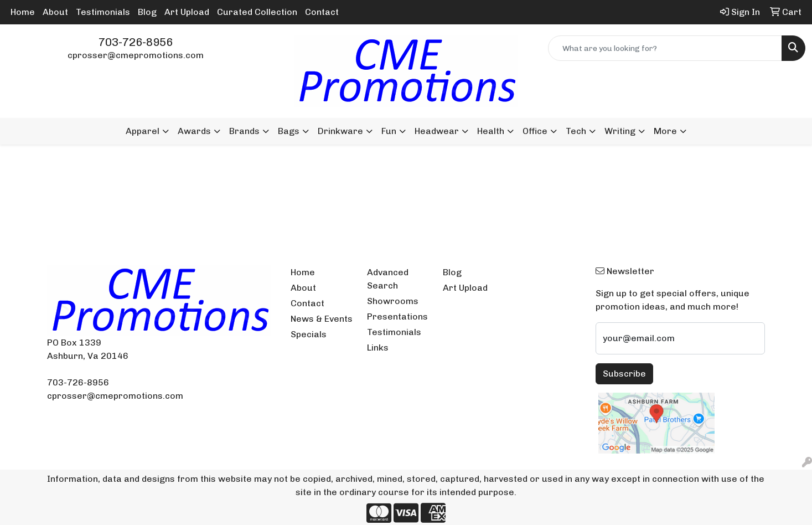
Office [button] (535, 131)
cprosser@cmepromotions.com (136, 55)
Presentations (397, 316)
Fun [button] (389, 131)
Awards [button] (194, 131)
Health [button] (491, 131)
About (55, 12)
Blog (147, 12)
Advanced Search (388, 279)
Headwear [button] (437, 131)
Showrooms (393, 301)
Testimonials (103, 12)
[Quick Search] (665, 48)
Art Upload (187, 12)
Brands (244, 131)
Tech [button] (576, 131)
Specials (309, 334)
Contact (322, 12)
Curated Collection (257, 12)
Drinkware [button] (340, 131)
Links (378, 348)
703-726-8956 (136, 42)
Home (23, 12)
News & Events (322, 319)
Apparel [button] (143, 131)
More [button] (665, 131)
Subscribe (624, 374)
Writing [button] (620, 131)
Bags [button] (289, 131)
